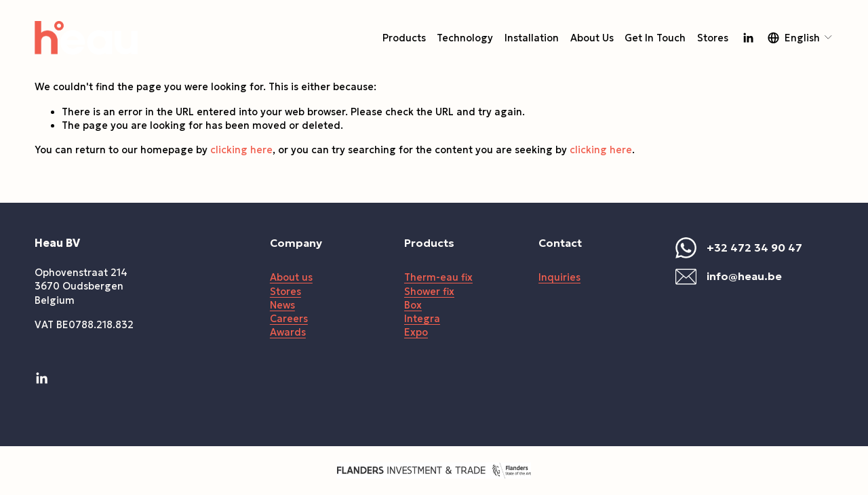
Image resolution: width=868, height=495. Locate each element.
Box (413, 305)
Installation (532, 38)
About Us (592, 38)
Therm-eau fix (438, 277)
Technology (465, 38)
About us (291, 277)
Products (404, 38)
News (282, 305)
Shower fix (429, 292)
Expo (416, 332)
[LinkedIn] (748, 38)
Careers (289, 319)
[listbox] (801, 38)
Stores (713, 38)
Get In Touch (655, 38)
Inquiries (559, 277)
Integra (422, 319)
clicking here (241, 150)
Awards (288, 332)
